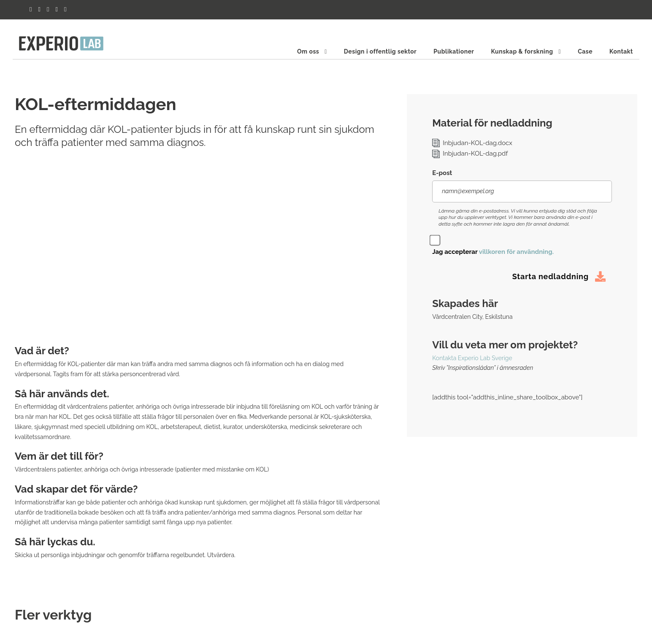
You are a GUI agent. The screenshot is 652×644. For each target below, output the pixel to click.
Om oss (308, 51)
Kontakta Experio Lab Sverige (472, 358)
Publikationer (454, 51)
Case (585, 51)
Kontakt (621, 51)
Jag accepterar (493, 252)
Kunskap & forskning (522, 51)
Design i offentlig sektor (380, 51)
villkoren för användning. (516, 252)
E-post (442, 173)
